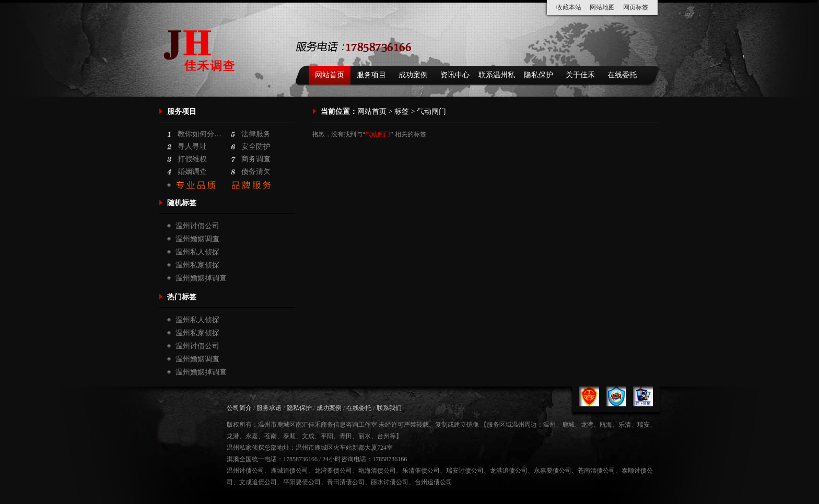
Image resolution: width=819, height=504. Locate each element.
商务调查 (256, 159)
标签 (402, 112)
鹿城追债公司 (289, 471)
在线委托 (622, 75)
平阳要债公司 (302, 482)
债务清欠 (256, 172)
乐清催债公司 (421, 471)
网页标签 (636, 7)
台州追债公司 (434, 482)
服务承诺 (269, 408)
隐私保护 (539, 75)
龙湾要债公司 (333, 471)
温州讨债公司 (197, 226)
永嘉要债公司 (553, 471)
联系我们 (389, 408)
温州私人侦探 (197, 252)
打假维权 (192, 159)
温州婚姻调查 (197, 239)
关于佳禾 (580, 75)
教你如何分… (200, 134)
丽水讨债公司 (390, 482)
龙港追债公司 (509, 471)
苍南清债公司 (596, 471)
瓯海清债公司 (377, 471)
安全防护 (256, 146)
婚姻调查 (192, 172)
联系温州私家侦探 (497, 78)
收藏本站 (569, 7)
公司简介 (239, 408)
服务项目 (371, 75)
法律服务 (256, 134)
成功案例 (413, 75)
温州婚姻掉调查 (201, 278)
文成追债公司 (258, 482)
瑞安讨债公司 (465, 471)
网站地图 (602, 7)
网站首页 (330, 75)
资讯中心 (455, 75)
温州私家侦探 (197, 265)
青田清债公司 (346, 482)
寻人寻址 (192, 146)
